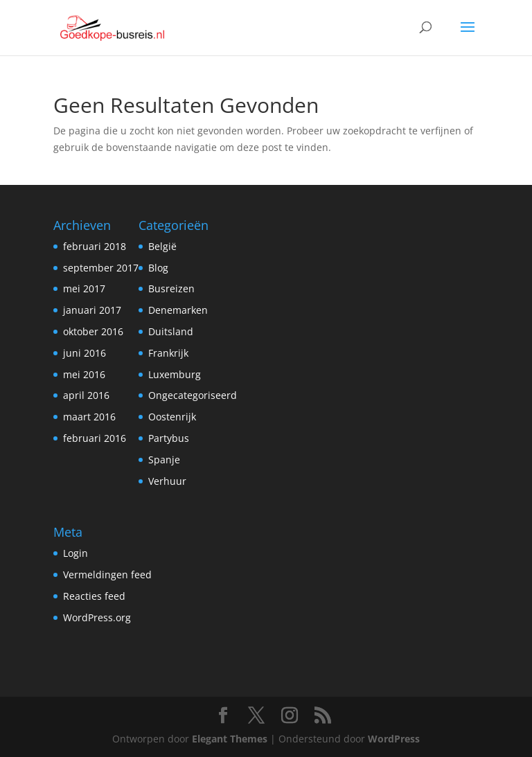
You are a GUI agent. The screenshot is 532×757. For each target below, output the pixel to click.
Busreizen (171, 288)
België (162, 246)
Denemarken (178, 310)
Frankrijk (168, 353)
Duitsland (171, 331)
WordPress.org (97, 617)
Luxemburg (175, 374)
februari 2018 (95, 246)
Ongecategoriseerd (193, 395)
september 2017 (101, 268)
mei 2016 (84, 374)
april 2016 (86, 395)
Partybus (169, 438)
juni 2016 (85, 353)
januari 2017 (92, 310)
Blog (158, 268)
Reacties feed (94, 596)
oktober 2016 (93, 331)
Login (76, 553)
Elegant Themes (230, 739)
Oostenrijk (172, 417)
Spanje (164, 460)
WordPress (394, 739)
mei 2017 (84, 288)
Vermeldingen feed (107, 575)
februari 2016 (95, 438)
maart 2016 (89, 417)
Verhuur (167, 481)
